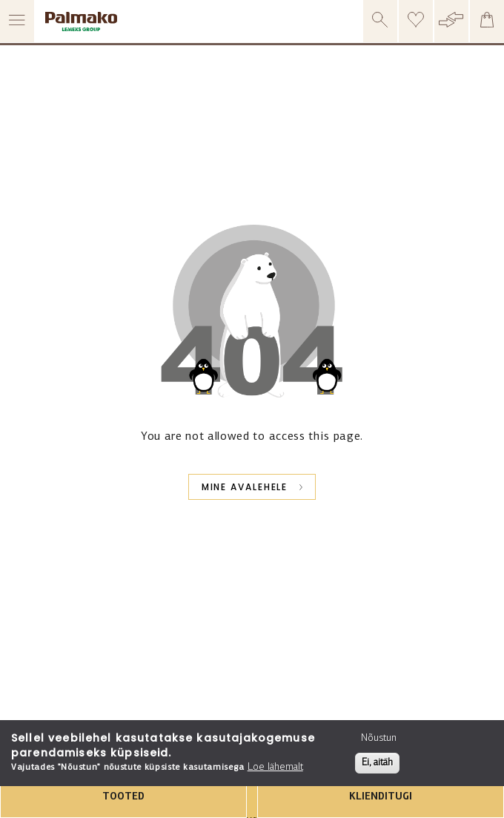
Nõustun (379, 738)
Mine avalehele (245, 487)
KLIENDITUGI (381, 797)
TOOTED (123, 797)
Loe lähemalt (275, 767)
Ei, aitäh (377, 763)
